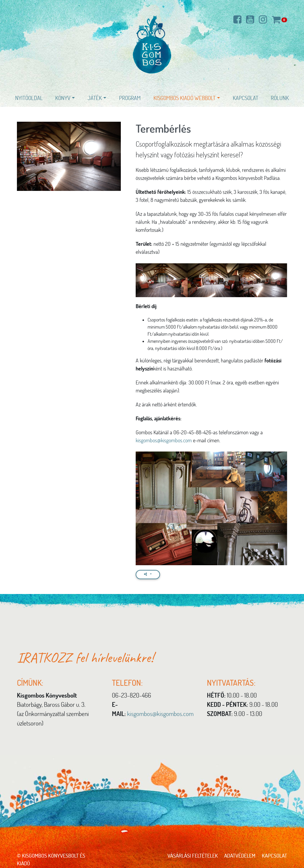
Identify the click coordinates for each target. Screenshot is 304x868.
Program (130, 98)
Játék (95, 98)
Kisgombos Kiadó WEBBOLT (185, 98)
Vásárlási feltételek (193, 856)
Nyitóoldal (29, 98)
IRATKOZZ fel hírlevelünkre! (85, 658)
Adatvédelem (240, 856)
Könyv (63, 98)
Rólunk (280, 98)
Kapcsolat (246, 98)
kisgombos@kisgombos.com (164, 440)
